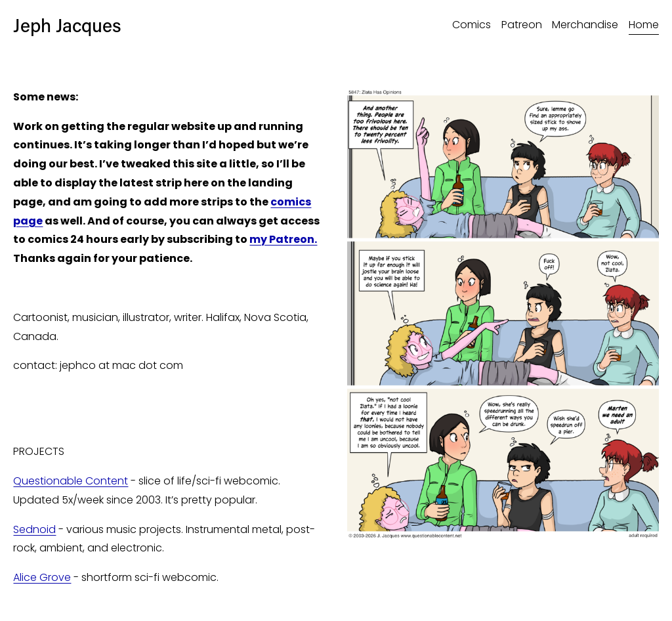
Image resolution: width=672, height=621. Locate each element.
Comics (472, 25)
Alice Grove (42, 577)
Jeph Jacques (67, 25)
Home (644, 25)
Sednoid (34, 529)
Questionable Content (71, 481)
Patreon (522, 25)
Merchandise (585, 25)
